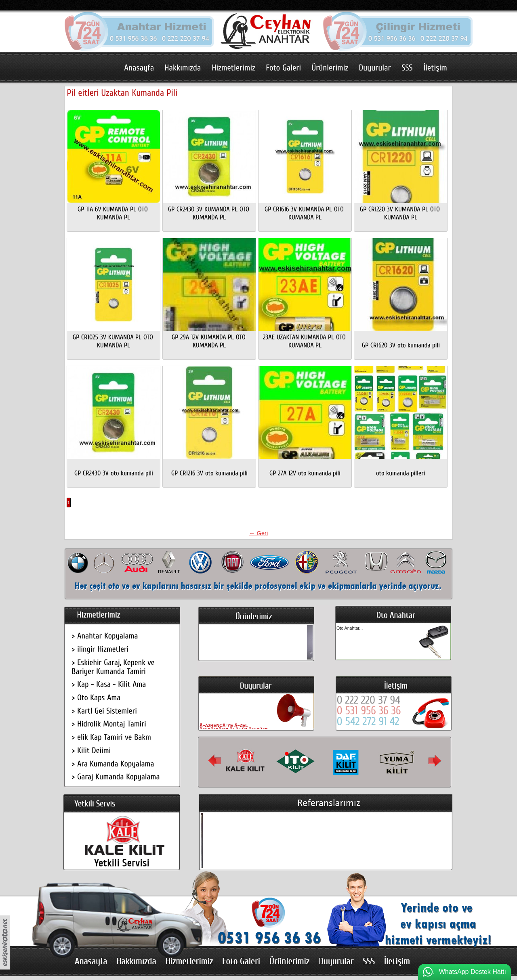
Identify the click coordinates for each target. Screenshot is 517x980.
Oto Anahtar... (350, 628)
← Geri (258, 533)
